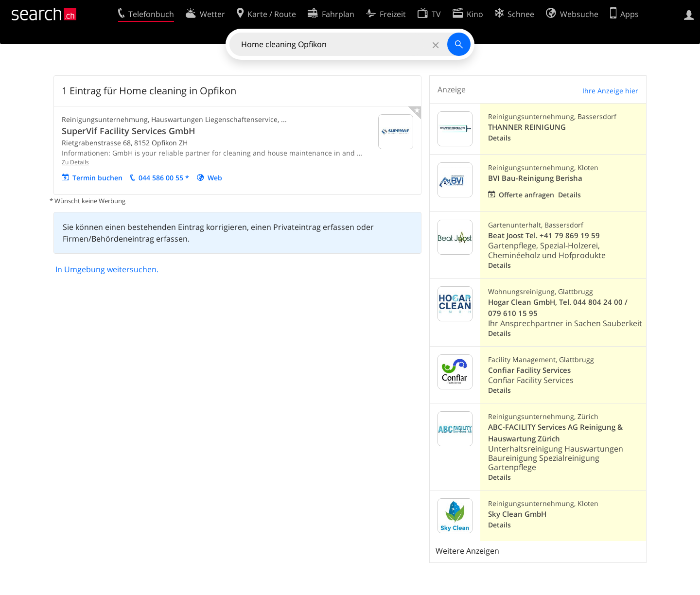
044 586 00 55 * (164, 178)
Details (499, 138)
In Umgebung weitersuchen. (107, 269)
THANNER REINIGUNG (527, 127)
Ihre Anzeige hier (610, 91)
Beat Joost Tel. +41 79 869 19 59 (544, 236)
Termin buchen (97, 178)
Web (215, 178)
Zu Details (75, 162)
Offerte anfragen (526, 195)
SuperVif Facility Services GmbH (129, 131)
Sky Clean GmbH (517, 514)
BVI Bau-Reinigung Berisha (535, 178)
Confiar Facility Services (529, 370)
